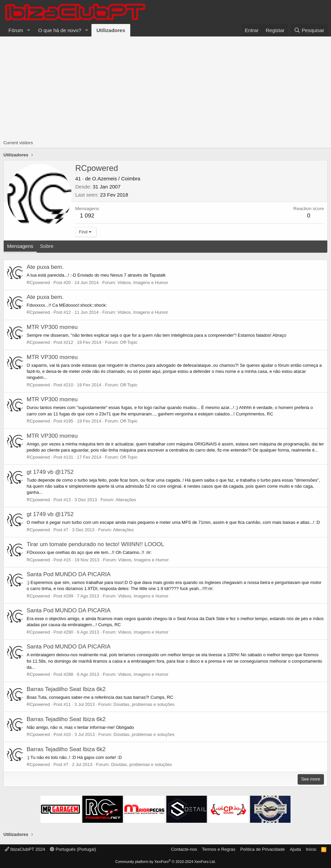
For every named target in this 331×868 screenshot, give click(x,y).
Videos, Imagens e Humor (143, 283)
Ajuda (295, 849)
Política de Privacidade (263, 849)
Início (311, 849)
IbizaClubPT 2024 (25, 849)
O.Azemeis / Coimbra (116, 178)
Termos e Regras (218, 849)
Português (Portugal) (73, 849)
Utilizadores (111, 30)
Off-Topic (129, 342)
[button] (28, 30)
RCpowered (38, 283)
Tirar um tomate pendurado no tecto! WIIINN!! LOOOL (95, 544)
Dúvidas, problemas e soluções (144, 704)
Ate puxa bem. (45, 267)
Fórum (16, 30)
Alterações (126, 500)
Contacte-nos (184, 849)
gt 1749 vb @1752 (50, 472)
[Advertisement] (165, 87)
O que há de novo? (60, 30)
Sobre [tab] (47, 246)
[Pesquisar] (309, 30)
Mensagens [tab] (20, 246)
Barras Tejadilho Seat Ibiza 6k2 (66, 689)
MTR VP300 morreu (52, 327)
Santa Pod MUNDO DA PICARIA (68, 574)
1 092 (87, 216)
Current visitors (18, 143)
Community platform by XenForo (166, 862)
